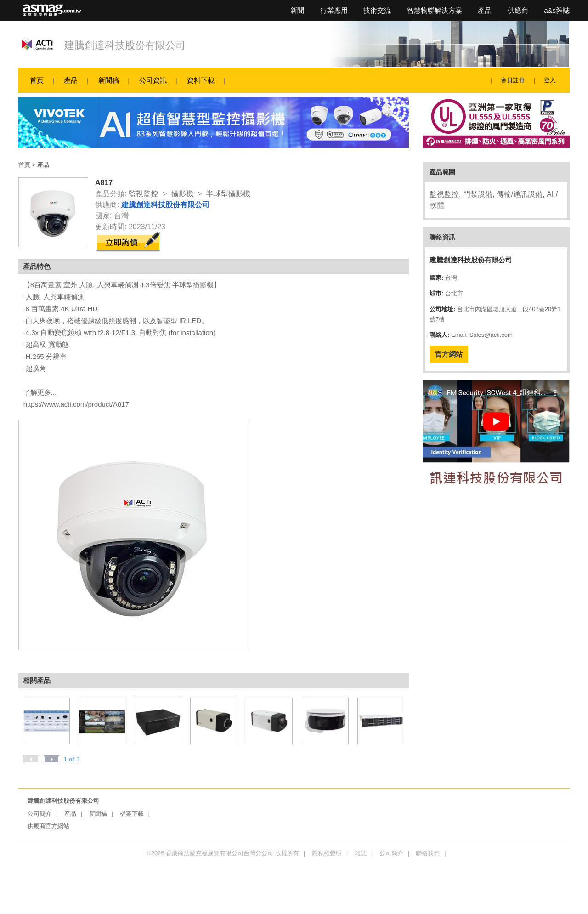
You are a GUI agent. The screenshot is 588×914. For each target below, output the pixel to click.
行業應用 (334, 10)
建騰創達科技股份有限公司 (125, 45)
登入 (550, 80)
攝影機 (182, 194)
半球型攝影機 (228, 194)
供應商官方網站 (48, 826)
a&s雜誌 (557, 10)
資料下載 (201, 80)
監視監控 (143, 194)
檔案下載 (132, 814)
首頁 (37, 80)
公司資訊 (153, 80)
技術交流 (377, 10)
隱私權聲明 (327, 853)
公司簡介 (40, 814)
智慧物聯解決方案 (435, 10)
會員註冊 (513, 80)
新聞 (297, 10)
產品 (485, 10)
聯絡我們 (428, 853)
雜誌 (361, 853)
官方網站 (449, 354)
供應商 (518, 10)
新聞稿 (109, 80)
